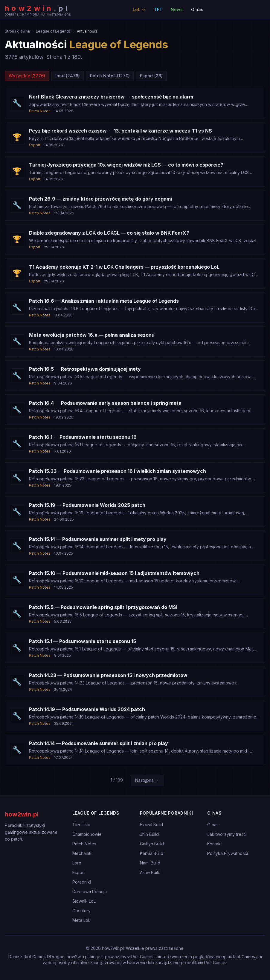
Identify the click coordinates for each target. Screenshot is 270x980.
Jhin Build (149, 834)
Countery (81, 911)
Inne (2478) (68, 76)
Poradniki (82, 882)
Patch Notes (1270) (110, 76)
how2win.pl (22, 814)
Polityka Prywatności (228, 853)
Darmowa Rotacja (90, 891)
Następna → (147, 780)
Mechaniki (82, 853)
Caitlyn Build (152, 844)
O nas (197, 9)
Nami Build (150, 863)
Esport (79, 872)
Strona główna (17, 31)
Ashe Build (150, 872)
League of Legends (53, 31)
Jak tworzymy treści (227, 834)
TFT (158, 9)
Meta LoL (81, 920)
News (177, 9)
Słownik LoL (84, 901)
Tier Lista (81, 825)
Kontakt (215, 844)
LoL (139, 9)
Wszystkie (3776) (27, 76)
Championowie (87, 834)
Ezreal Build (151, 825)
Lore (77, 863)
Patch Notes (84, 844)
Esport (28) (151, 76)
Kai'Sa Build (152, 853)
